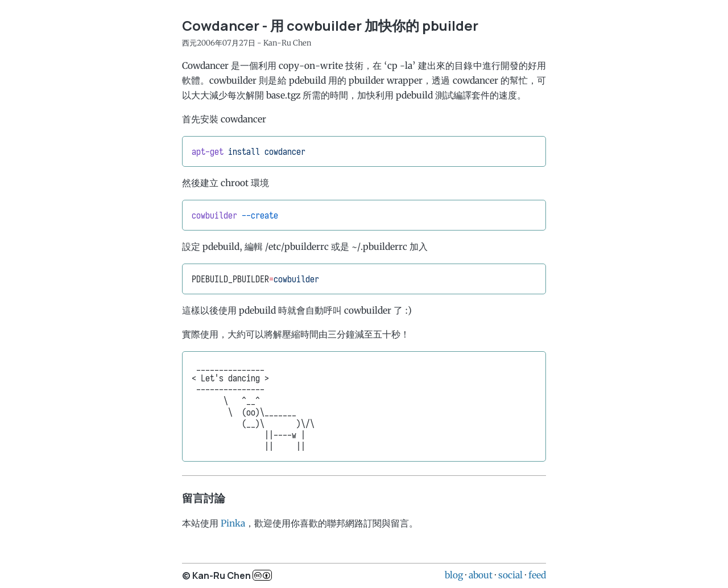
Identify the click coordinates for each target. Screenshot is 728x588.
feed (537, 575)
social (510, 575)
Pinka (233, 523)
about (481, 575)
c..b (262, 575)
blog (454, 575)
